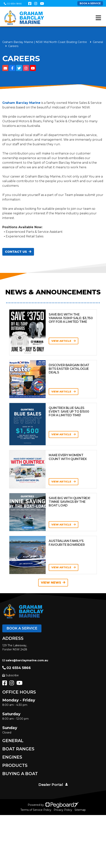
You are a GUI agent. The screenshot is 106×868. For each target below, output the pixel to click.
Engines (12, 757)
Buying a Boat (20, 774)
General (13, 741)
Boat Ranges (18, 749)
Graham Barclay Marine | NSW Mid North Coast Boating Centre (45, 42)
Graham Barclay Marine (21, 103)
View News (53, 583)
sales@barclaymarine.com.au (25, 660)
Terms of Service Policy (36, 810)
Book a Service (22, 628)
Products (15, 765)
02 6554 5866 (13, 4)
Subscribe (11, 675)
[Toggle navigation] (98, 18)
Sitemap (80, 810)
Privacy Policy (63, 810)
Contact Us (18, 252)
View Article (64, 341)
